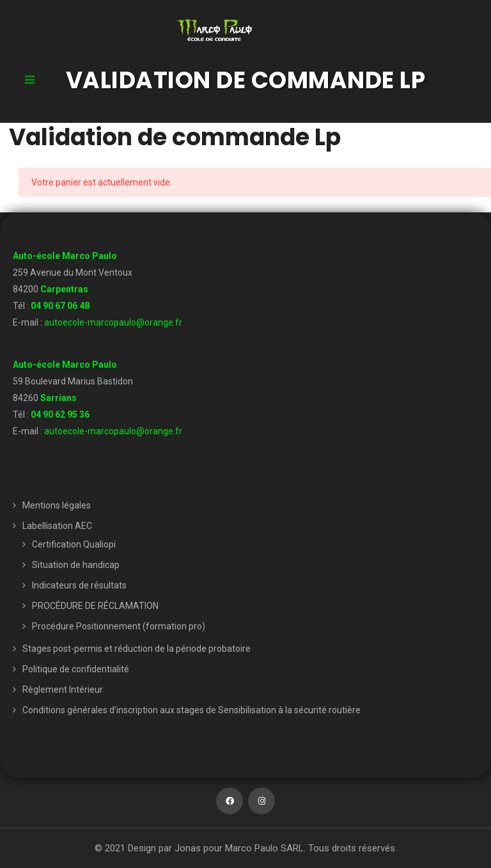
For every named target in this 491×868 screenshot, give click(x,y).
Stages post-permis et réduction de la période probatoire (136, 649)
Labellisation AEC (57, 526)
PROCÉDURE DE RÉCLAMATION (95, 606)
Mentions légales (57, 505)
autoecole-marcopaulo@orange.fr (113, 322)
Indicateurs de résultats (79, 585)
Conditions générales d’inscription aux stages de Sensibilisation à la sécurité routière (191, 710)
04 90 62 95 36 (60, 414)
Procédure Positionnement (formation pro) (119, 626)
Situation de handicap (76, 565)
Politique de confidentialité (76, 669)
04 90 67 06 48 (60, 306)
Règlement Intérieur (63, 690)
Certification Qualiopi (74, 544)
